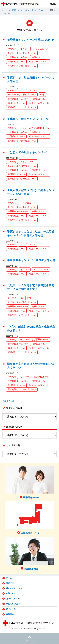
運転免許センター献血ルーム (22, 66)
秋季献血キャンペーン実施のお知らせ (31, 40)
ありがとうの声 (13, 599)
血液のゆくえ (12, 593)
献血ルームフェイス (39, 62)
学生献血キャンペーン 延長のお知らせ (31, 260)
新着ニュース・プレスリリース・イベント (29, 10)
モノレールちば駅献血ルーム (22, 53)
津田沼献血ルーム (16, 62)
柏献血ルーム (38, 57)
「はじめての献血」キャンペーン (28, 152)
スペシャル (11, 609)
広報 (42, 94)
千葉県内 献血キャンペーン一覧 (28, 119)
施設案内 (10, 614)
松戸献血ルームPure (18, 57)
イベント (25, 49)
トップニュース (41, 49)
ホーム (5, 10)
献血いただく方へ (14, 588)
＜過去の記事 (8, 401)
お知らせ (12, 49)
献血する (10, 583)
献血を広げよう (13, 604)
